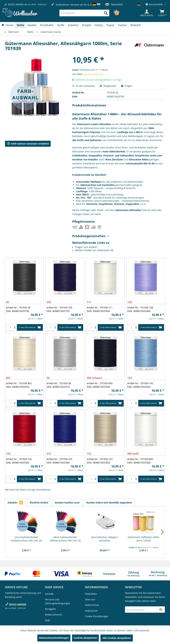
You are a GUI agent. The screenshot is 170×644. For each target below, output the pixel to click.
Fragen (127, 86)
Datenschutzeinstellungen (54, 638)
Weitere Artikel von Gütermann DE (93, 250)
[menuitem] (89, 13)
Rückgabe (50, 609)
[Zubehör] (73, 25)
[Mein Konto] (147, 13)
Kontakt (49, 594)
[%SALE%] (135, 25)
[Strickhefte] (47, 25)
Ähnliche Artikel (39, 503)
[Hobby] (99, 25)
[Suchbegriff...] (84, 13)
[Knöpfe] (87, 25)
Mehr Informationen (138, 630)
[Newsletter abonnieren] (161, 610)
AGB (47, 620)
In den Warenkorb (30, 327)
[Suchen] (106, 13)
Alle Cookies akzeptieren (117, 638)
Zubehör (15, 503)
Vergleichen (108, 86)
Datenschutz (92, 605)
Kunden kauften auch (67, 503)
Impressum (91, 611)
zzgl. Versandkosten (93, 74)
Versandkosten (43, 490)
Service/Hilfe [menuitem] (155, 4)
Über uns (90, 599)
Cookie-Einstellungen (97, 616)
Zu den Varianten (84, 86)
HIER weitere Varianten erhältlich (28, 144)
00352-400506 (16, 4)
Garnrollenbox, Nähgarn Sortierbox (105, 539)
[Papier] (110, 25)
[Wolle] (20, 25)
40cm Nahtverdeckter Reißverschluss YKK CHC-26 (65, 539)
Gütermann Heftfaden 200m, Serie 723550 (144, 539)
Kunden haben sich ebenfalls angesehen (109, 503)
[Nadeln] (32, 25)
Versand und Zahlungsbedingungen (58, 601)
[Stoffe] (61, 25)
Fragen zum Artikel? (85, 247)
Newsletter (114, 4)
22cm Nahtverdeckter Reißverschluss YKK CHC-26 (26, 539)
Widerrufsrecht (53, 615)
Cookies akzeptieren (85, 638)
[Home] (7, 25)
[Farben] (122, 25)
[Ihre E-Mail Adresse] (141, 610)
